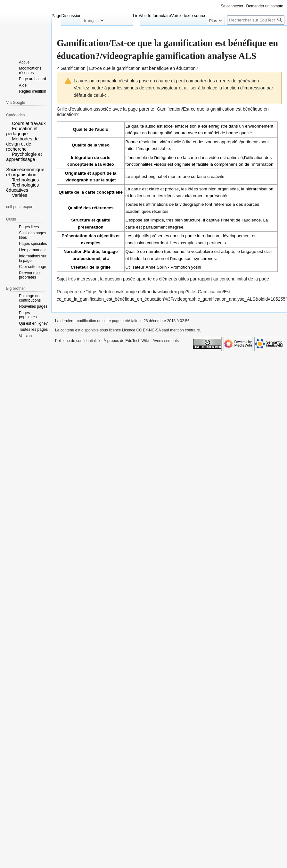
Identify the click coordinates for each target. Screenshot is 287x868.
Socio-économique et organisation (25, 172)
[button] (8, 123)
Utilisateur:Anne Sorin (146, 267)
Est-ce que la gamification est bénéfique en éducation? (143, 68)
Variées (20, 195)
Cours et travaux (29, 123)
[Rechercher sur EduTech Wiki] (256, 20)
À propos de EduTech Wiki (126, 341)
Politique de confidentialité (77, 341)
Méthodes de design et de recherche (22, 144)
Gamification (73, 68)
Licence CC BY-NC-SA (141, 330)
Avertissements (166, 341)
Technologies (25, 180)
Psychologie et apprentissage (24, 157)
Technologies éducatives (22, 188)
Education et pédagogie (22, 131)
